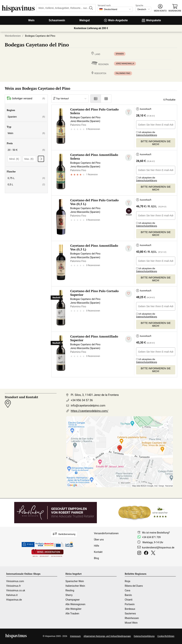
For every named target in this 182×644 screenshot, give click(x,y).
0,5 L (26, 184)
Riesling (70, 590)
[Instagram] (140, 553)
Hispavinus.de (14, 600)
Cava (128, 590)
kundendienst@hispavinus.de (158, 548)
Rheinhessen (132, 618)
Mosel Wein (131, 623)
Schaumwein (57, 20)
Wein (31, 20)
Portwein (130, 604)
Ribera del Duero (134, 586)
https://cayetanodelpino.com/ (89, 411)
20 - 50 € (26, 150)
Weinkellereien (13, 36)
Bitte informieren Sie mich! (156, 143)
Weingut (85, 20)
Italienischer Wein (75, 586)
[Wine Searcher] (143, 513)
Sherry (69, 595)
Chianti (129, 600)
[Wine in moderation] (47, 553)
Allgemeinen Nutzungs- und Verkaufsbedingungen (107, 636)
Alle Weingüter (73, 609)
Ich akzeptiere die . (147, 133)
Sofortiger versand (26, 99)
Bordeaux (130, 609)
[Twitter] (154, 553)
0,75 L (26, 178)
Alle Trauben (72, 613)
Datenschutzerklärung (147, 135)
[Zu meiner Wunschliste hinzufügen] (129, 112)
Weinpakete (151, 20)
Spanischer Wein (75, 581)
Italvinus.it (12, 595)
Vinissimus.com (15, 581)
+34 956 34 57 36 (82, 400)
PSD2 (28, 545)
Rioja (128, 581)
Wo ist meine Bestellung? (156, 533)
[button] (160, 8)
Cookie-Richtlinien (166, 636)
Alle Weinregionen (75, 604)
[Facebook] (147, 553)
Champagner (73, 600)
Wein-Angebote (116, 20)
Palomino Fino (123, 73)
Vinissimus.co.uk (16, 590)
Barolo (128, 595)
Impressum (75, 636)
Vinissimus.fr (14, 586)
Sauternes (130, 613)
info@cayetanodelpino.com (88, 406)
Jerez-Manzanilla (125, 64)
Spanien (120, 54)
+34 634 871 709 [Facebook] (151, 537)
